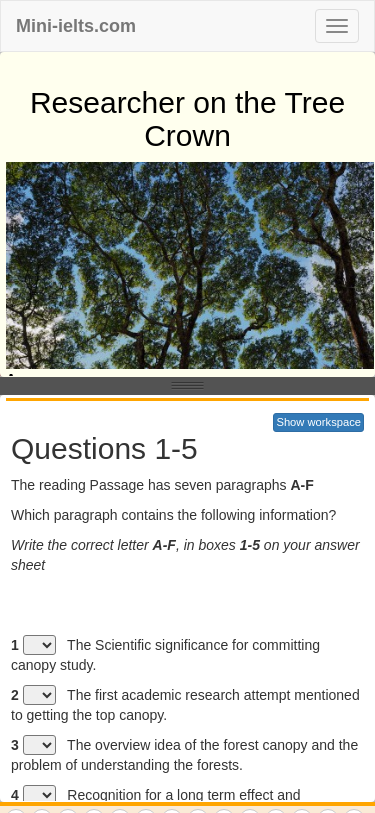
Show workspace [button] (318, 422)
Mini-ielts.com (76, 26)
